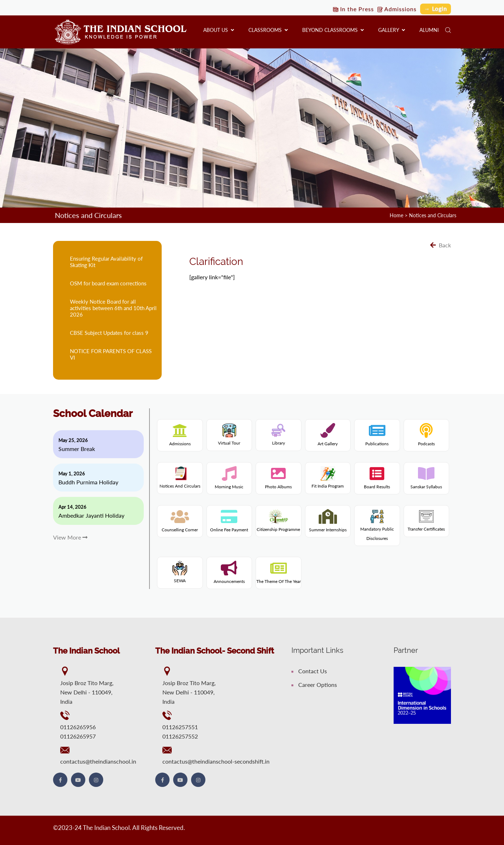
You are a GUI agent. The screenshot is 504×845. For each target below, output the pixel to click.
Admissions (397, 9)
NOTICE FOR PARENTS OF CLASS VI (111, 354)
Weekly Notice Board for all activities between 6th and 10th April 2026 (113, 308)
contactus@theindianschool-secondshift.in (216, 761)
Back (441, 245)
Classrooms (268, 30)
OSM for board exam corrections (108, 283)
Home (396, 215)
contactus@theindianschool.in (98, 761)
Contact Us (309, 671)
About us (219, 30)
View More (70, 537)
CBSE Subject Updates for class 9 (109, 333)
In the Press (353, 9)
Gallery (392, 30)
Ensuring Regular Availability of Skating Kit (106, 262)
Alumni (429, 30)
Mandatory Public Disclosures (377, 527)
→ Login (436, 8)
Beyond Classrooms (333, 30)
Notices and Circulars (433, 215)
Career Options (314, 685)
